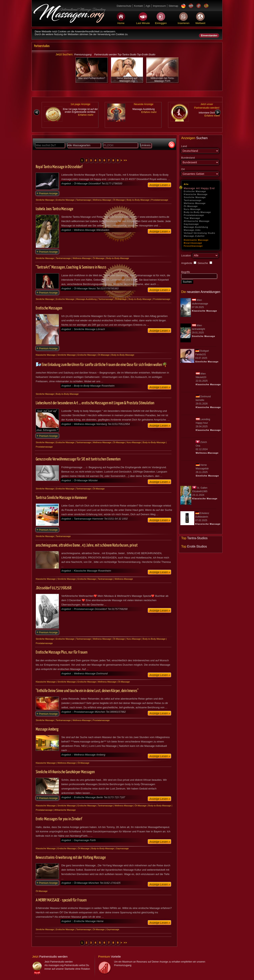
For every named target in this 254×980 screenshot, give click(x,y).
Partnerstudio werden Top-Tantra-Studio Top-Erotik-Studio (125, 55)
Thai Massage (192, 218)
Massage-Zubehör (194, 236)
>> (125, 160)
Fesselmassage (193, 246)
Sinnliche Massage (195, 197)
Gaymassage (191, 224)
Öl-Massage (191, 206)
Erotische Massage (195, 191)
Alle (186, 184)
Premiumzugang (83, 55)
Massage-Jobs (192, 230)
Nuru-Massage (192, 209)
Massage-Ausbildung (196, 227)
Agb (148, 6)
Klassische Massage (196, 194)
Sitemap (173, 6)
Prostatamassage (194, 215)
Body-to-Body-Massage (197, 212)
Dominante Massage (196, 240)
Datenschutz (124, 6)
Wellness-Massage (195, 203)
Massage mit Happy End (199, 188)
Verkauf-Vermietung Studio (199, 233)
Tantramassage (193, 200)
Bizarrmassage (193, 243)
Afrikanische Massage (197, 221)
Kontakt (138, 6)
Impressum (159, 6)
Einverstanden (209, 36)
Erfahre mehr (86, 115)
